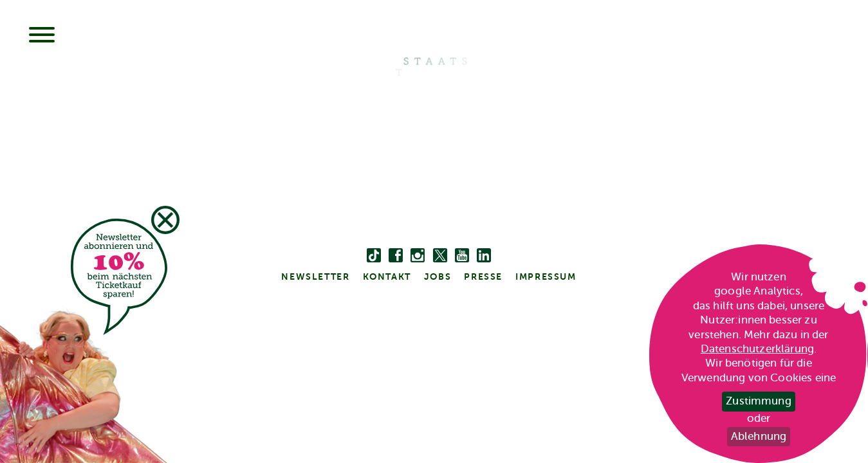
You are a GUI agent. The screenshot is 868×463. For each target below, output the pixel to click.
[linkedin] (484, 256)
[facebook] (396, 256)
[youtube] (462, 256)
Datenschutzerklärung (757, 349)
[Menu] (42, 36)
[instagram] (418, 256)
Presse (483, 277)
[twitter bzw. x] (440, 256)
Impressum (546, 277)
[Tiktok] (374, 256)
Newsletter (315, 277)
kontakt (387, 277)
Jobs (438, 277)
